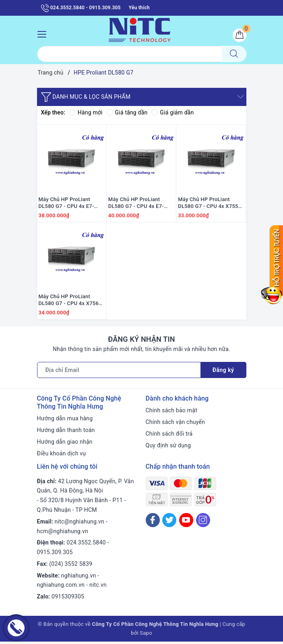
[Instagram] (203, 522)
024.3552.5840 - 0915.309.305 (81, 8)
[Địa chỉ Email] (119, 372)
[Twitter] (169, 522)
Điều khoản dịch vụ (62, 456)
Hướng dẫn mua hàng (65, 421)
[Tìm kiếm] (234, 54)
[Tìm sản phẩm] (129, 54)
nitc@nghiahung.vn (80, 524)
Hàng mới (86, 113)
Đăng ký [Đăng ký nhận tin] (223, 372)
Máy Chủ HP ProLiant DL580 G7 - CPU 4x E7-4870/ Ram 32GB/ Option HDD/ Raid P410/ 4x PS (139, 204)
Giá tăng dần (127, 113)
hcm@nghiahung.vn (63, 533)
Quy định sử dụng (168, 448)
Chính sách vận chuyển (176, 424)
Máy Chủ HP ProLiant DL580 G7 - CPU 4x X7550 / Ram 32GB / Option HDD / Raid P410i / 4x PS (211, 204)
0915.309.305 (55, 555)
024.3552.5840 (86, 545)
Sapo (146, 635)
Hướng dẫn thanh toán (66, 432)
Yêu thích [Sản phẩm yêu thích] (139, 8)
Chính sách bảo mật (171, 413)
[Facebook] (153, 522)
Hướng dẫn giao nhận (65, 444)
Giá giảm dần (174, 113)
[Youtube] (186, 522)
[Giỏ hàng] (240, 35)
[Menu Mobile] (44, 33)
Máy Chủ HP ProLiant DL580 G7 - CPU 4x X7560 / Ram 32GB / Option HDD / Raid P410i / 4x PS (72, 303)
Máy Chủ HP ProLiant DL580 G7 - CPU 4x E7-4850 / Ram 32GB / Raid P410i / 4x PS (68, 204)
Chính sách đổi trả (169, 436)
